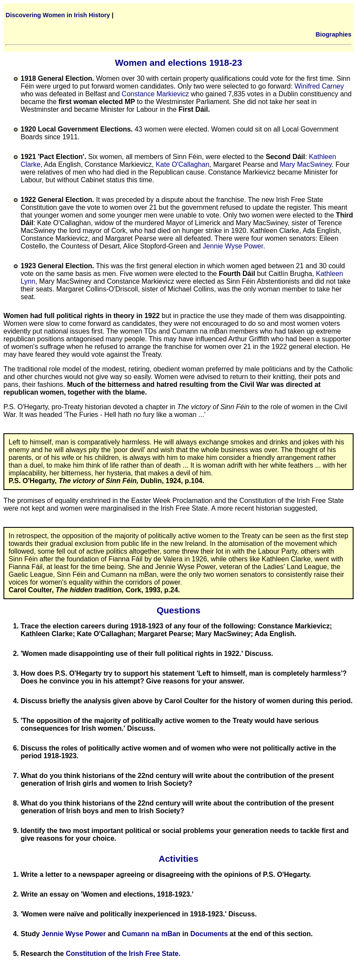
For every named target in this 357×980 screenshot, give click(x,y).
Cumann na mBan (151, 934)
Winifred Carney (319, 86)
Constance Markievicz (155, 94)
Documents (209, 934)
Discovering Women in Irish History (58, 15)
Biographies (334, 34)
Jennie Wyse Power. (234, 246)
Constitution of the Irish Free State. (123, 954)
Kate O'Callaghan (183, 164)
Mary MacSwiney (306, 164)
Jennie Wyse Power (74, 934)
